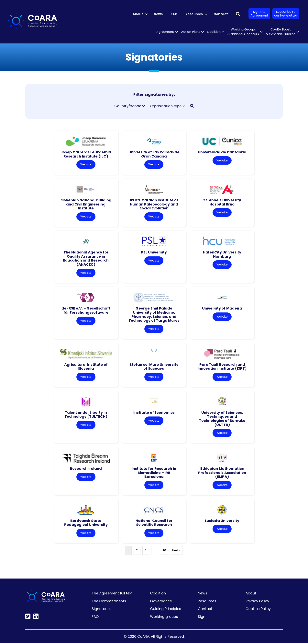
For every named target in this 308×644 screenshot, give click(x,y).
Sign (202, 617)
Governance (161, 602)
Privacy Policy (257, 602)
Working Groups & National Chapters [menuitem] (243, 32)
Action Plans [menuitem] (191, 32)
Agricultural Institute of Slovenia (86, 367)
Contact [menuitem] (221, 14)
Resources (207, 602)
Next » (176, 551)
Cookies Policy (258, 609)
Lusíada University (222, 521)
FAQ (95, 617)
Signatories (102, 609)
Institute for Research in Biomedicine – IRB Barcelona (154, 473)
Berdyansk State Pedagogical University (86, 523)
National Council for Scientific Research (154, 523)
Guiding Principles (166, 609)
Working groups (164, 617)
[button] (146, 14)
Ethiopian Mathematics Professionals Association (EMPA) (222, 473)
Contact (205, 609)
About (251, 594)
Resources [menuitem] (194, 14)
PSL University (154, 252)
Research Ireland (86, 469)
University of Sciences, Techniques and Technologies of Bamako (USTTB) (222, 419)
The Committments (109, 602)
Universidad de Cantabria (222, 152)
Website (86, 164)
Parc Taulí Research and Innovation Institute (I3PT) (222, 367)
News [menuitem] (158, 14)
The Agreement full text (112, 594)
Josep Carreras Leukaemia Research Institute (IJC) (86, 154)
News (203, 594)
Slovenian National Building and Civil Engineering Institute (86, 204)
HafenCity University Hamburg (222, 254)
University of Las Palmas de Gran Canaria (154, 154)
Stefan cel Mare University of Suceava (154, 367)
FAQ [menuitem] (174, 14)
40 (164, 551)
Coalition (158, 594)
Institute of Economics (154, 413)
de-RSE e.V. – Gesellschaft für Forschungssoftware (86, 311)
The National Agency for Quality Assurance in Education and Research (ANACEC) (86, 258)
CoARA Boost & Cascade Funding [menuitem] (281, 32)
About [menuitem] (138, 14)
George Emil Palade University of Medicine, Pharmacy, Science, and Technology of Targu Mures (154, 315)
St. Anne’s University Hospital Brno (222, 202)
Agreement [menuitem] (165, 32)
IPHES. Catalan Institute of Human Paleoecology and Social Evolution (154, 204)
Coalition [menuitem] (214, 32)
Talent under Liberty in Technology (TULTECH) (86, 415)
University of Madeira (222, 309)
